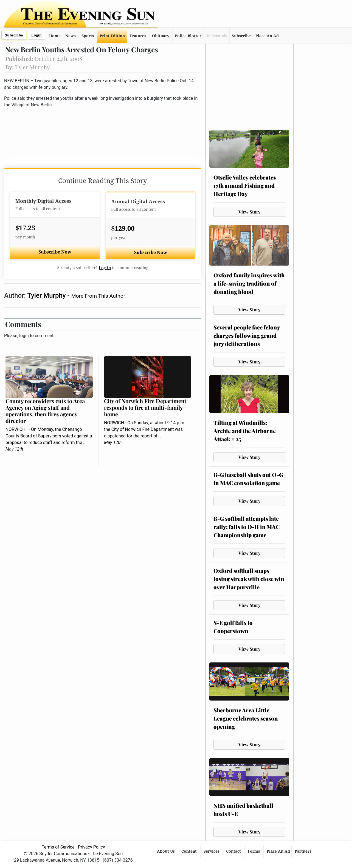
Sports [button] (88, 36)
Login (36, 35)
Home (55, 36)
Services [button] (212, 851)
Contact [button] (234, 851)
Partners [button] (304, 851)
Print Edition (112, 36)
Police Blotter (188, 36)
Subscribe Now (55, 252)
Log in (105, 268)
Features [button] (138, 36)
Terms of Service (58, 847)
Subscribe (14, 35)
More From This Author (98, 296)
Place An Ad (267, 36)
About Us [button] (166, 851)
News (71, 36)
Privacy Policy (91, 847)
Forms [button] (254, 851)
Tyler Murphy (47, 295)
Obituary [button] (161, 36)
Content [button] (190, 851)
